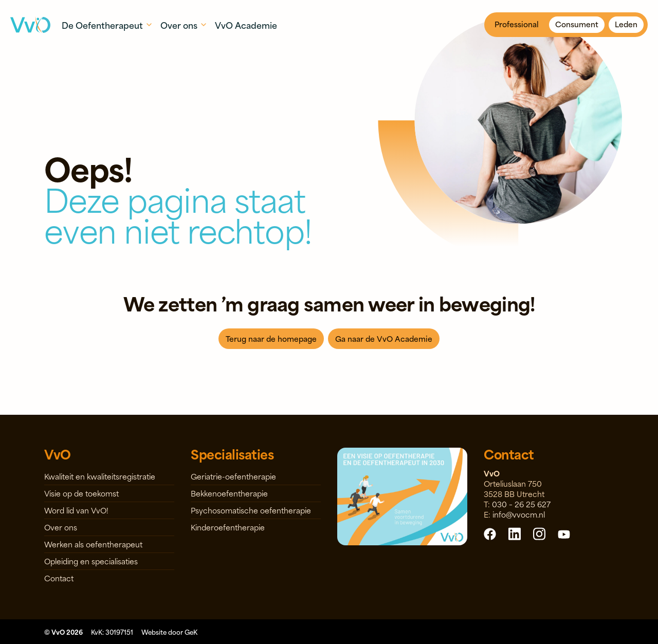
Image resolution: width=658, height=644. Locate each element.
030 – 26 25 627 (521, 504)
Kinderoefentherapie (228, 527)
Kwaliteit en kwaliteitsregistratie (100, 476)
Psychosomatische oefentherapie (251, 510)
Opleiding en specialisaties (91, 561)
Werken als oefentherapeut (93, 544)
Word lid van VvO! (76, 510)
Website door (169, 632)
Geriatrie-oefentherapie (233, 476)
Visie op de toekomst (81, 493)
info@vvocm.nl (519, 514)
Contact (59, 578)
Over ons (61, 527)
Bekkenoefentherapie (229, 493)
